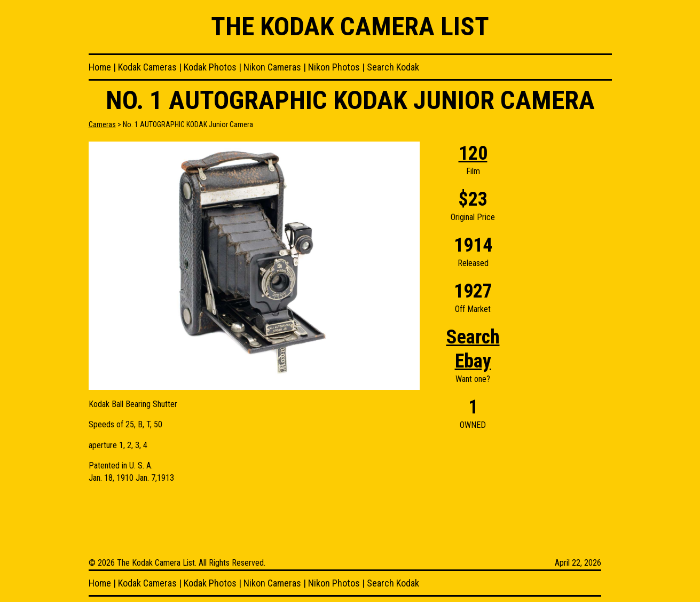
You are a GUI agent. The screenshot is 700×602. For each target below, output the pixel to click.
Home (100, 67)
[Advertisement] (569, 302)
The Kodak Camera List (350, 26)
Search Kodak (393, 67)
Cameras (102, 124)
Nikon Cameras (272, 67)
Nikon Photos (334, 67)
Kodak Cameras (147, 67)
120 (473, 153)
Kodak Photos (210, 67)
